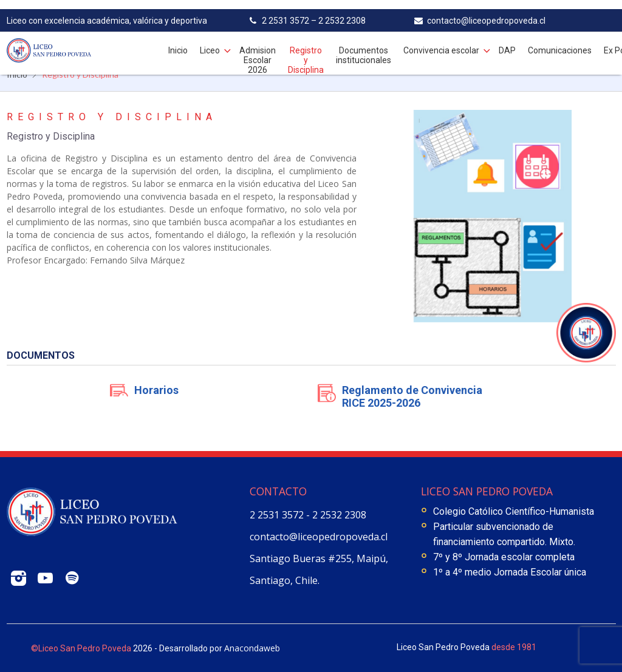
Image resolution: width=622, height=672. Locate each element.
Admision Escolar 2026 (258, 51)
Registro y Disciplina (306, 51)
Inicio (178, 41)
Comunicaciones (560, 41)
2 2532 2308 (339, 515)
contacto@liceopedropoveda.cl (319, 537)
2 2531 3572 (278, 515)
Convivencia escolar (441, 41)
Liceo (210, 41)
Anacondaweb (252, 648)
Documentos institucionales (364, 46)
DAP (507, 41)
